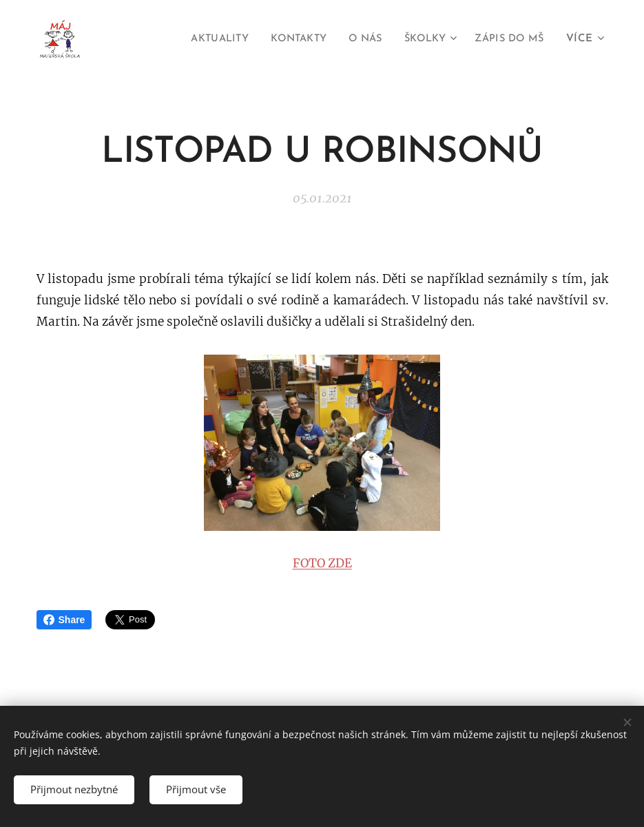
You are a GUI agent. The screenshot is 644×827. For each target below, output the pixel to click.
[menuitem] (200, 39)
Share (64, 620)
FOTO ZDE (322, 563)
